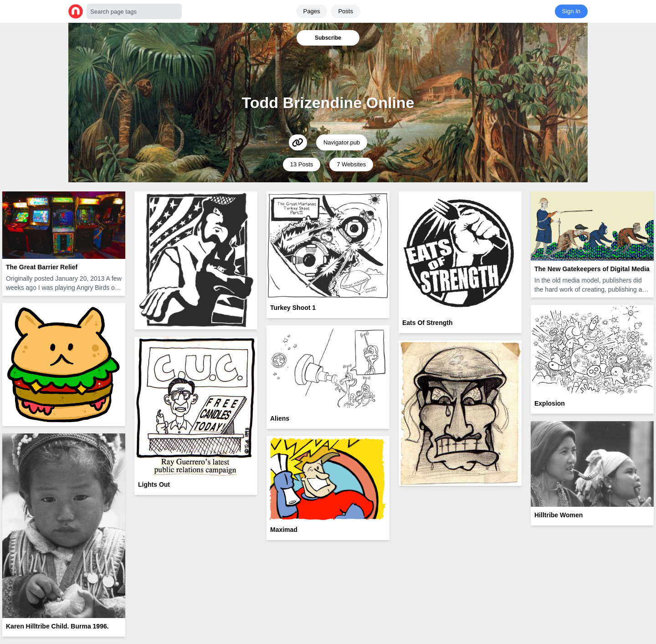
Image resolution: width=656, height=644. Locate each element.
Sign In (571, 11)
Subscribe (328, 38)
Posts (346, 11)
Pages (312, 11)
